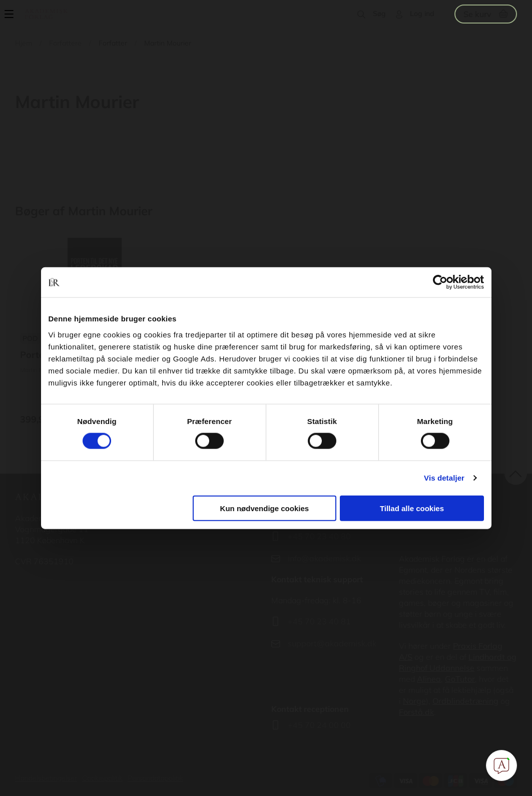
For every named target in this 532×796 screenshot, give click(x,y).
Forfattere (65, 43)
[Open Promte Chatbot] (501, 765)
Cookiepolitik (102, 778)
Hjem (24, 43)
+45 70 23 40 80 (319, 536)
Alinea (429, 679)
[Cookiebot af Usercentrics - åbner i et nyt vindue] (440, 282)
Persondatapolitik (155, 778)
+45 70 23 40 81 (319, 621)
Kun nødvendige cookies (265, 508)
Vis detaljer (444, 478)
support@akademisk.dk (332, 643)
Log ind (422, 14)
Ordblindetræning (465, 701)
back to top (516, 474)
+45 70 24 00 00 (319, 725)
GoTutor (460, 679)
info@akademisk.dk (324, 558)
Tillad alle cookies (412, 508)
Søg (379, 14)
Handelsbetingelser (46, 778)
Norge (414, 701)
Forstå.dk (416, 712)
